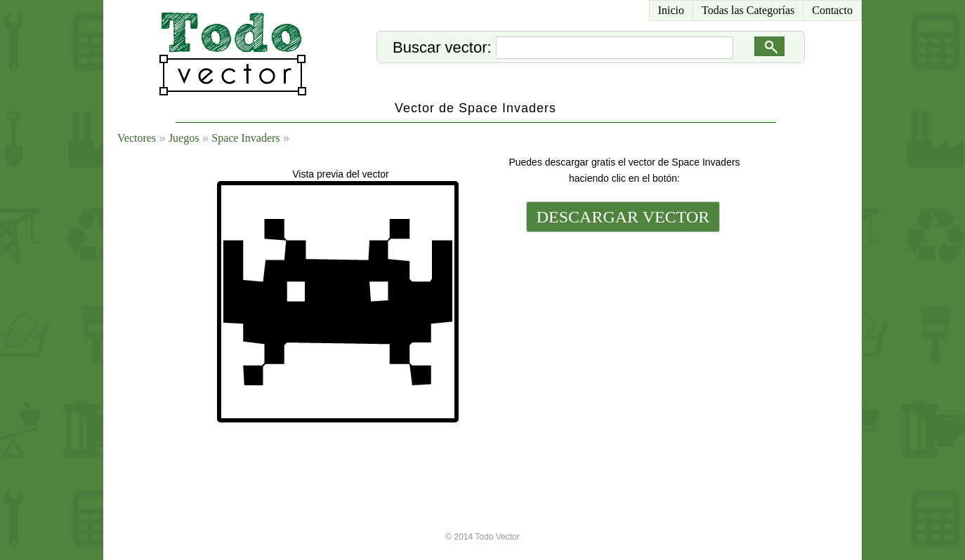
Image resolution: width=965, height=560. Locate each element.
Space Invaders (245, 138)
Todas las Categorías (748, 10)
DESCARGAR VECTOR (623, 217)
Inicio (671, 10)
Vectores (137, 138)
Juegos (184, 138)
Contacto (832, 10)
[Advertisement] (622, 331)
